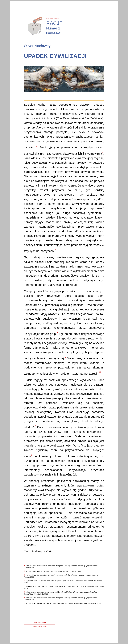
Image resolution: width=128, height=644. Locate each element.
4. (25, 581)
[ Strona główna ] (53, 18)
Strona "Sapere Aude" (40, 627)
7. (25, 598)
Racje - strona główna (40, 623)
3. (25, 575)
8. (25, 603)
